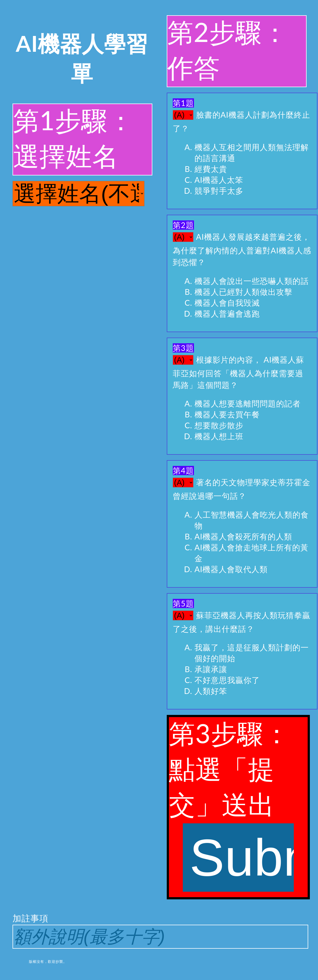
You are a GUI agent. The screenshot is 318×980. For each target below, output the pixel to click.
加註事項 (159, 931)
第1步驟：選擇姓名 (74, 138)
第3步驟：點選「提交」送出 (231, 805)
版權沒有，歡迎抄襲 (46, 961)
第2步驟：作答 (228, 49)
